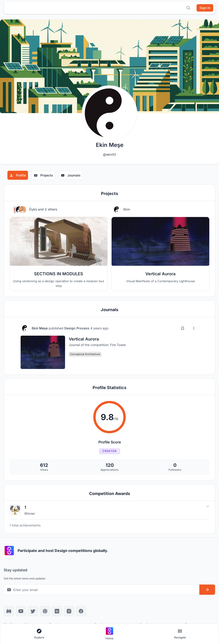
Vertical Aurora (84, 339)
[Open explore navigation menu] (39, 634)
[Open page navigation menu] (180, 634)
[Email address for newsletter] (102, 590)
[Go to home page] (109, 634)
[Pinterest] (45, 611)
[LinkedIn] (57, 611)
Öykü (33, 209)
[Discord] (9, 611)
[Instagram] (69, 611)
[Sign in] (205, 8)
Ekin (127, 209)
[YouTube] (21, 611)
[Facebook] (81, 611)
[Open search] (188, 8)
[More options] (194, 328)
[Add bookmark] (183, 328)
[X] (33, 611)
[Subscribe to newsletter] (207, 590)
